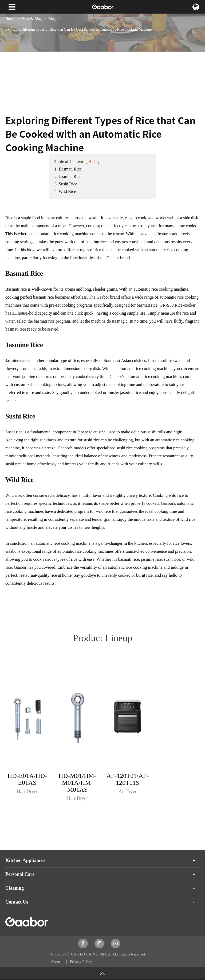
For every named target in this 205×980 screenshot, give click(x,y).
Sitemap (58, 962)
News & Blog (31, 19)
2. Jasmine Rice (68, 176)
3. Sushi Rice (66, 184)
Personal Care (20, 874)
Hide (92, 162)
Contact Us (17, 902)
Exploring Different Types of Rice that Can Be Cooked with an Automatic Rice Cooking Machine (78, 29)
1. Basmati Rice (68, 169)
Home (10, 19)
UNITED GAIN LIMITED (91, 954)
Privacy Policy (81, 962)
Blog (52, 19)
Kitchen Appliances (25, 860)
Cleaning (15, 888)
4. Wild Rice (65, 191)
